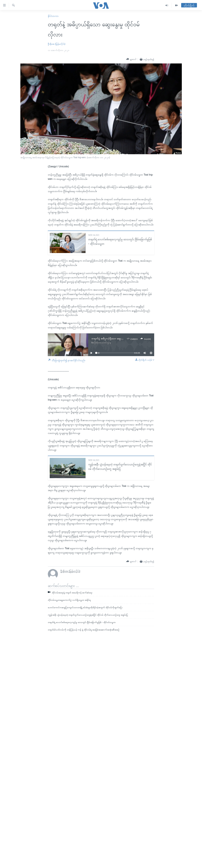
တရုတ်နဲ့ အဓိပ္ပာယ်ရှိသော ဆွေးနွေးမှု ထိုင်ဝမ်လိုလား (116, 339)
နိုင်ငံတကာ (53, 16)
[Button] (131, 59)
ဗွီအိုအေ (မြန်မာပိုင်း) (56, 44)
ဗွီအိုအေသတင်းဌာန (103, 343)
